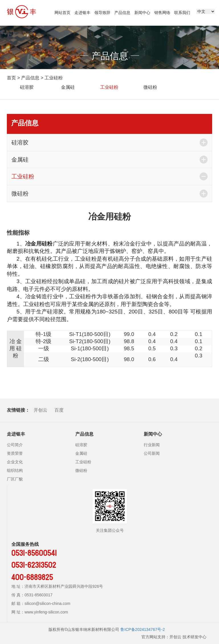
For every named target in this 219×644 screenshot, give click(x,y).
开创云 (40, 410)
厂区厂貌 (15, 479)
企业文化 (15, 462)
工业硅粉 (54, 78)
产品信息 (122, 13)
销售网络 (162, 13)
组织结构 (15, 470)
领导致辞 (102, 13)
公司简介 (15, 445)
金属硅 (68, 87)
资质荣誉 (15, 453)
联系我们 (182, 13)
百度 (59, 410)
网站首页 (62, 13)
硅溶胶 (27, 87)
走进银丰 (82, 13)
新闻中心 (142, 13)
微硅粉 (150, 87)
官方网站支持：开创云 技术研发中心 (174, 637)
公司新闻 (152, 453)
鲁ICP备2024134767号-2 (143, 629)
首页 (11, 78)
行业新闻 (152, 445)
